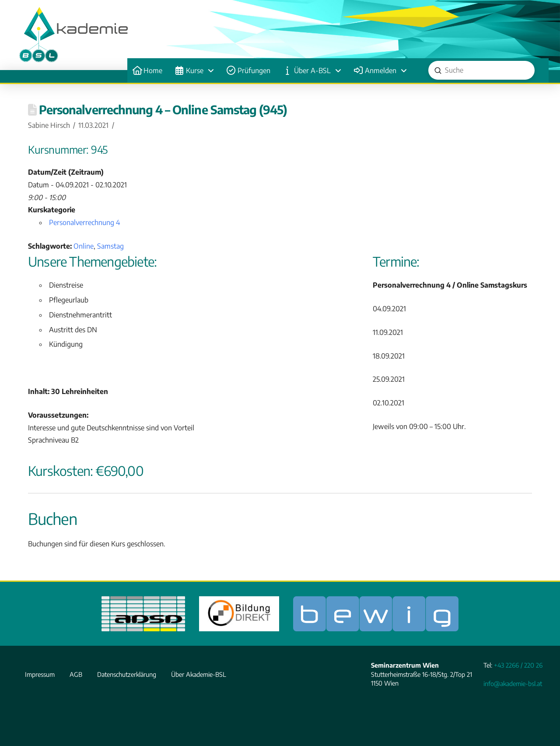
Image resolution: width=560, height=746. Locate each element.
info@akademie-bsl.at (513, 683)
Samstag (110, 246)
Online (84, 246)
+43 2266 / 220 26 (518, 665)
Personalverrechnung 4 (84, 222)
